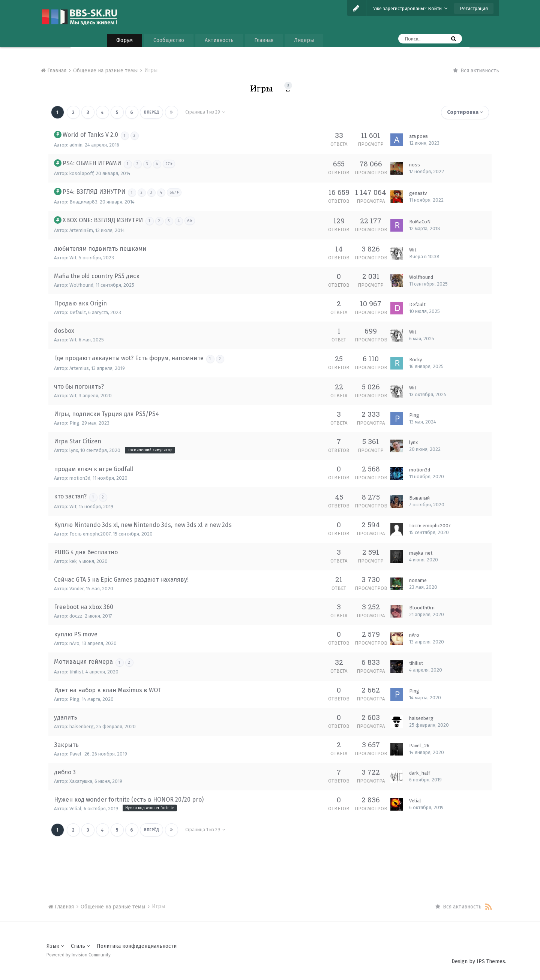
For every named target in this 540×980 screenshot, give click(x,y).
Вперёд (150, 112)
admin (76, 145)
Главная (264, 40)
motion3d (80, 478)
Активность (219, 40)
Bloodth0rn (422, 608)
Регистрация (474, 8)
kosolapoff (81, 173)
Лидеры (304, 40)
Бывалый (419, 498)
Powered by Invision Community (79, 955)
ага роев (418, 136)
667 (175, 192)
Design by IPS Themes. (479, 961)
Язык (55, 946)
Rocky (415, 360)
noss (415, 165)
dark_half (420, 773)
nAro (74, 643)
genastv (418, 193)
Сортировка (465, 112)
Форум (124, 40)
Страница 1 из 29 (204, 112)
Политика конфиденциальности (137, 946)
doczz (76, 616)
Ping (74, 423)
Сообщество (169, 40)
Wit (73, 258)
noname (418, 580)
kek (73, 561)
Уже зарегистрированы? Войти (410, 8)
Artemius (79, 368)
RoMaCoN (420, 222)
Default (78, 312)
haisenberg (82, 726)
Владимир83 (83, 202)
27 (170, 164)
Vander (76, 589)
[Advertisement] (270, 860)
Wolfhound (81, 285)
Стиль (80, 946)
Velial (75, 809)
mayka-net (421, 553)
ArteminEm (81, 230)
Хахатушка (81, 781)
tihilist (76, 672)
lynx (74, 450)
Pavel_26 (79, 754)
